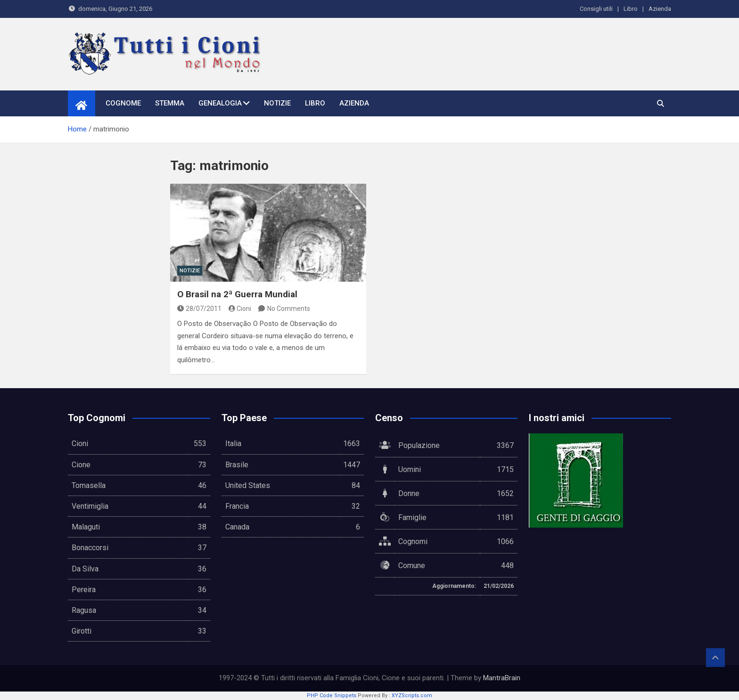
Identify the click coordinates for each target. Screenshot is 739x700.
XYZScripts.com (412, 696)
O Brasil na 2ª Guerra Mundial (237, 294)
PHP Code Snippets (332, 696)
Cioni (240, 309)
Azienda (660, 9)
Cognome (123, 103)
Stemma (170, 103)
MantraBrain (502, 678)
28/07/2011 (199, 309)
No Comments (289, 309)
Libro (631, 9)
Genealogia (220, 103)
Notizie (277, 103)
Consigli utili (596, 9)
